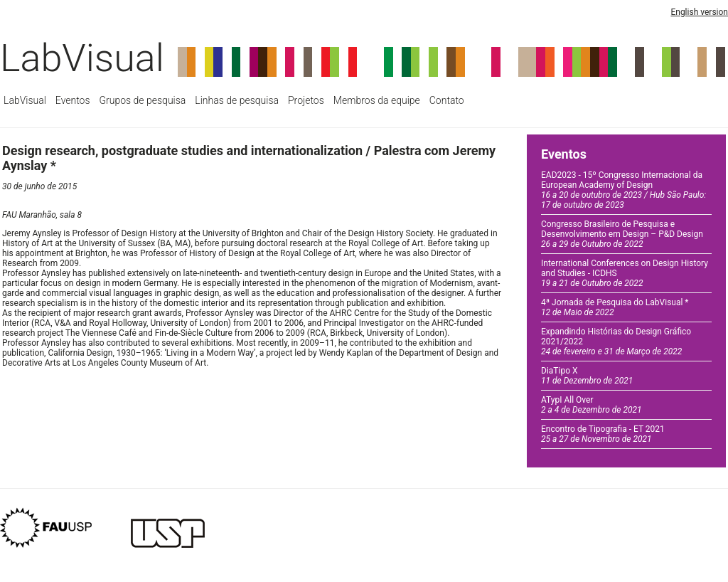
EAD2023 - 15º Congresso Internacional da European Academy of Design (623, 190)
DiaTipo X (587, 376)
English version (699, 12)
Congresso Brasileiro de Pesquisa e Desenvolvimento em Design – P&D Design (622, 234)
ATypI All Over (591, 405)
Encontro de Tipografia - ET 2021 (603, 434)
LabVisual (82, 58)
